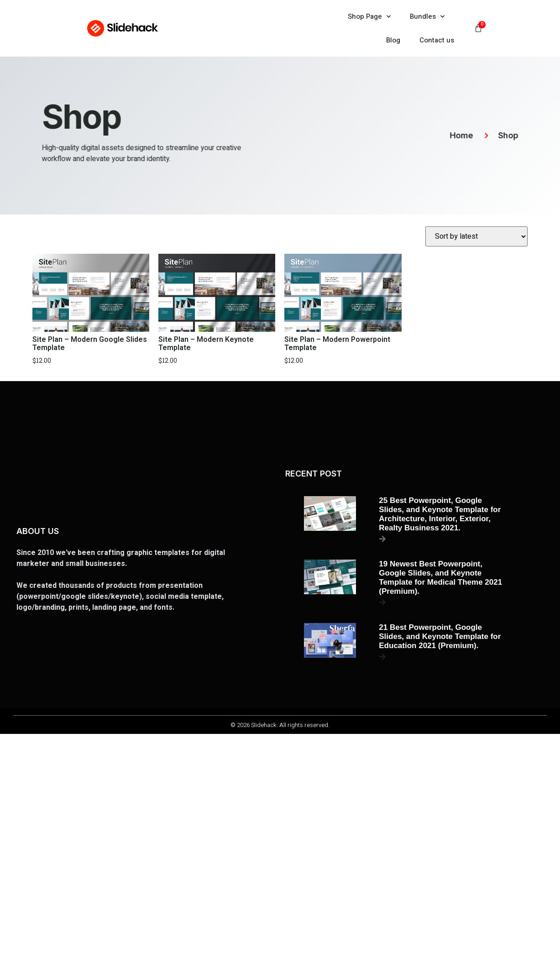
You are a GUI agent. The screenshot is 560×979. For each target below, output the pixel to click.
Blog (393, 40)
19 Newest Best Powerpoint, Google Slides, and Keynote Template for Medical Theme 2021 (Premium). (440, 578)
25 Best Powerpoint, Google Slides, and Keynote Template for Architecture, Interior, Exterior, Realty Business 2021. (440, 514)
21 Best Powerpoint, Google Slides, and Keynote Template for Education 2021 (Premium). (440, 636)
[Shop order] (476, 236)
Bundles (427, 17)
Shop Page (369, 17)
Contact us (437, 40)
